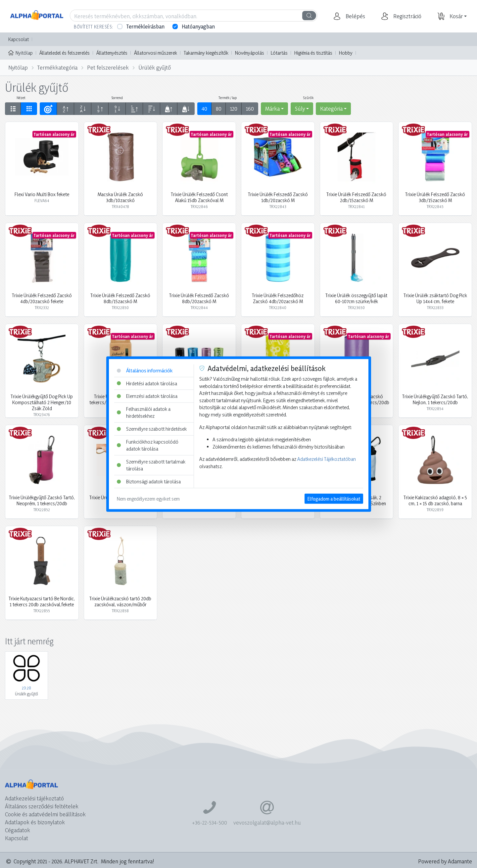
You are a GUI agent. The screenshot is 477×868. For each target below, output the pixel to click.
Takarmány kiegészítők (206, 53)
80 (219, 108)
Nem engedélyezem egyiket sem (148, 498)
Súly (300, 108)
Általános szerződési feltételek (42, 806)
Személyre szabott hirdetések (152, 429)
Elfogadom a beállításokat (334, 498)
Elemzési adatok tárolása (147, 396)
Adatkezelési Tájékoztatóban (327, 459)
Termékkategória (57, 67)
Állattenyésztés (112, 53)
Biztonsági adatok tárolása (149, 482)
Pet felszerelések (108, 67)
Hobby (346, 53)
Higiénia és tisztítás (313, 53)
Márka (272, 108)
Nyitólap (21, 52)
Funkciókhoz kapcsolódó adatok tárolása (148, 445)
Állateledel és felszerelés (65, 53)
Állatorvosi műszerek (156, 53)
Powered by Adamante (445, 861)
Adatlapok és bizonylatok (35, 822)
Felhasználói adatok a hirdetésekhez (144, 412)
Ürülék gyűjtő (155, 67)
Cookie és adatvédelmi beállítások (45, 814)
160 (250, 108)
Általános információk (145, 371)
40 (204, 108)
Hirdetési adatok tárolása (147, 383)
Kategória (331, 108)
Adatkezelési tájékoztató (34, 798)
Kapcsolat (19, 39)
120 (234, 108)
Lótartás (279, 53)
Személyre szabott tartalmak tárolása (151, 465)
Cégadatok (18, 830)
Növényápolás (250, 53)
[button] (355, 16)
